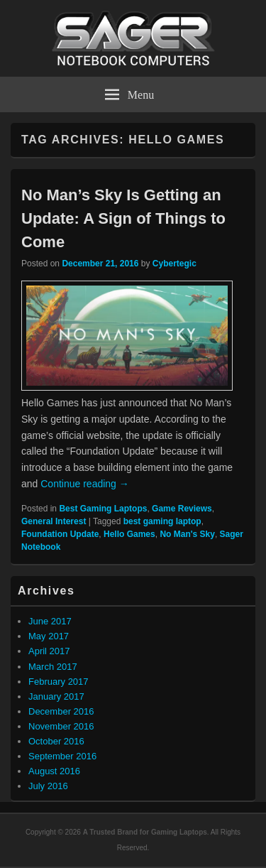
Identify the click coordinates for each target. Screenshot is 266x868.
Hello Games (129, 534)
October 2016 (56, 741)
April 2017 (49, 651)
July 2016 (48, 786)
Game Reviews (182, 509)
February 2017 (59, 682)
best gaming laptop (162, 521)
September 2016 (62, 756)
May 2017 (49, 636)
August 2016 (54, 771)
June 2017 (50, 621)
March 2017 (53, 667)
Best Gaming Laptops (103, 509)
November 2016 (61, 726)
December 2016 (61, 711)
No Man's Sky (187, 534)
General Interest (54, 521)
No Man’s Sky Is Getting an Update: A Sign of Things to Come (123, 218)
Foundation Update (60, 534)
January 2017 (56, 696)
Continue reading (85, 484)
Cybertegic (174, 264)
